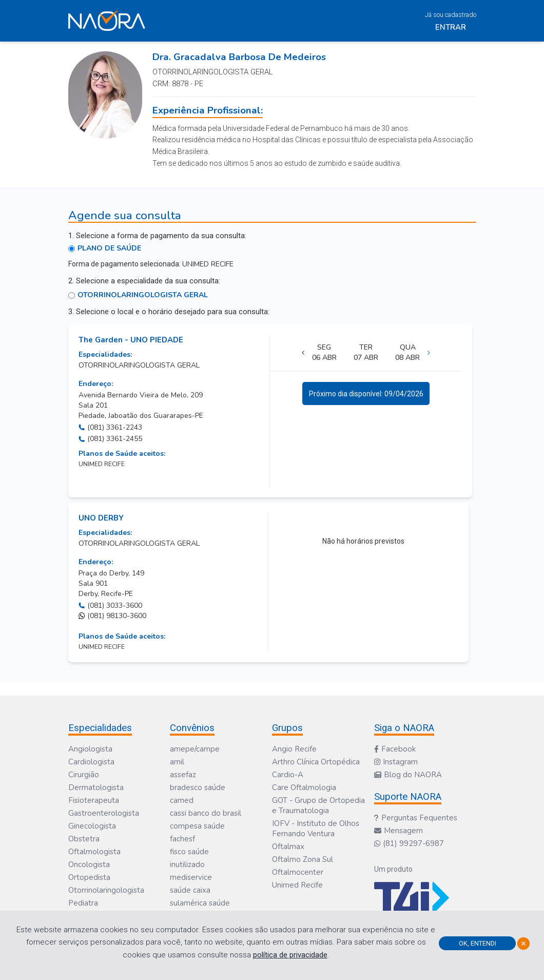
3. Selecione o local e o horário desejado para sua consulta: (169, 312)
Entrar (451, 27)
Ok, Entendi (478, 943)
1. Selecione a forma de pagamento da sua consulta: (157, 236)
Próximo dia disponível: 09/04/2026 (366, 394)
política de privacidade (290, 955)
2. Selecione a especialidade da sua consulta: (144, 281)
